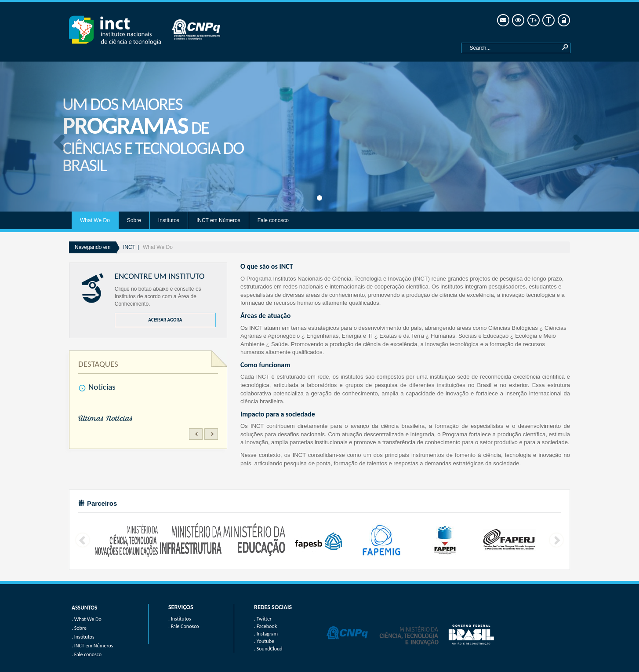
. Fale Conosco (183, 626)
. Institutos (180, 619)
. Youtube (264, 641)
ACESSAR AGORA (165, 320)
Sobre (134, 220)
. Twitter (263, 619)
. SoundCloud (268, 649)
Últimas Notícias (105, 419)
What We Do (95, 220)
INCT (129, 247)
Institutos (169, 220)
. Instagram (266, 634)
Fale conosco (273, 220)
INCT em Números (218, 220)
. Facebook (265, 626)
